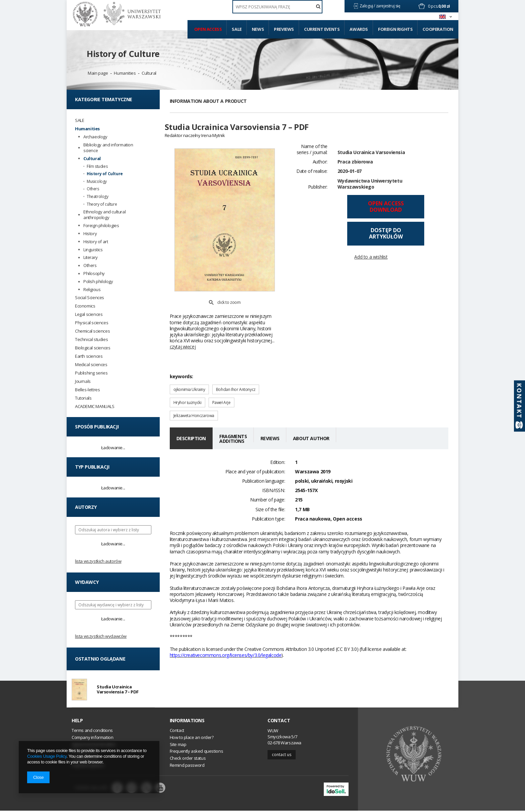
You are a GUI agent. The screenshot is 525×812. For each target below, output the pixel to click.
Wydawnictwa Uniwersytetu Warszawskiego (370, 187)
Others (93, 189)
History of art (96, 242)
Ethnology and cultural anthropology (104, 215)
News (258, 29)
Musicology (97, 182)
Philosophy (94, 274)
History (90, 234)
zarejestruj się (389, 6)
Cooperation (438, 29)
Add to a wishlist (371, 261)
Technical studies (91, 340)
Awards (359, 29)
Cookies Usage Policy (47, 756)
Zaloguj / (368, 6)
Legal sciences (89, 314)
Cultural (149, 73)
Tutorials (83, 398)
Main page (98, 73)
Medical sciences (91, 365)
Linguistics (93, 250)
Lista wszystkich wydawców (101, 636)
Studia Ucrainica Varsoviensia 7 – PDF (118, 690)
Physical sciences (92, 323)
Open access (208, 29)
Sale (237, 29)
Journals (83, 381)
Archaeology (95, 137)
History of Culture (123, 54)
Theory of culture (102, 204)
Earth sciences (89, 356)
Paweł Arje (221, 387)
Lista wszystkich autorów (98, 561)
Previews (284, 29)
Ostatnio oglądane (100, 659)
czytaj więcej (183, 331)
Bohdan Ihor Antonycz (236, 374)
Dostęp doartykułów (386, 237)
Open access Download (386, 210)
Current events (322, 29)
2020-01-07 (350, 175)
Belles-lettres (87, 390)
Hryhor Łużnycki (187, 387)
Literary (91, 257)
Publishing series (91, 373)
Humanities (125, 73)
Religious (92, 290)
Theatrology (98, 197)
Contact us (282, 756)
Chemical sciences (92, 331)
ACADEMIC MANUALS (95, 407)
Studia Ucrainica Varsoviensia (371, 156)
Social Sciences (90, 298)
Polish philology (98, 282)
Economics (85, 306)
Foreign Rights (395, 29)
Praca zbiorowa (355, 165)
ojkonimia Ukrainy (189, 374)
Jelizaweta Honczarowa (194, 400)
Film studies (97, 166)
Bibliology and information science (108, 148)
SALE (80, 120)
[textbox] (277, 7)
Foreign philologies (101, 226)
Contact (279, 722)
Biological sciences (93, 348)
